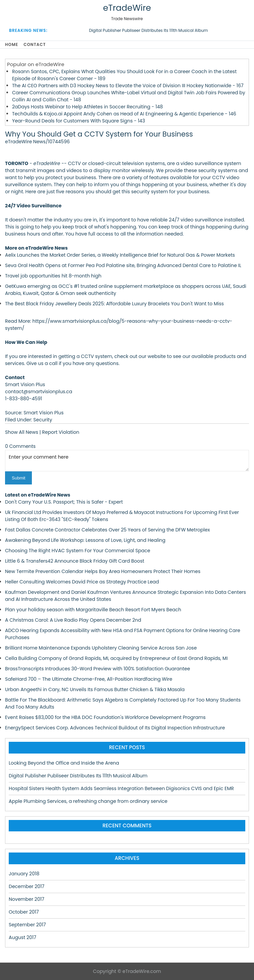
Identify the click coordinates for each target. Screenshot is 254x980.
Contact (35, 44)
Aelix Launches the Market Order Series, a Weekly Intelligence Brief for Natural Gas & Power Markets (120, 255)
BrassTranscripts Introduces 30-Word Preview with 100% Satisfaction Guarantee (97, 669)
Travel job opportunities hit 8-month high (53, 276)
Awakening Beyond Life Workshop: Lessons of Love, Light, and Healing (85, 540)
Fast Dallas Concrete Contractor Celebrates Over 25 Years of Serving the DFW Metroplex (107, 530)
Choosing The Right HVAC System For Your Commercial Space (78, 551)
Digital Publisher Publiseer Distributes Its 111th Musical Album (148, 30)
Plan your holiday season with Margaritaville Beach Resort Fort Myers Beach (93, 610)
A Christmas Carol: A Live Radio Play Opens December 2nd (73, 620)
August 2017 (22, 937)
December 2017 (27, 886)
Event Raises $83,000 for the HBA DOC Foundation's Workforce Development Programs (105, 717)
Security (43, 420)
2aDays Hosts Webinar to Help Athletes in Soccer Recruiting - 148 (87, 107)
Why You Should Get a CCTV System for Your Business (99, 134)
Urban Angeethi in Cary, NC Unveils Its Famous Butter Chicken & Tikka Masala (95, 689)
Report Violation (61, 432)
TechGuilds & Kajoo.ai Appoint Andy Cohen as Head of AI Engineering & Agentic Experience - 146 (124, 114)
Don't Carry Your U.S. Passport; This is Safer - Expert (64, 502)
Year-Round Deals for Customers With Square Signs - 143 (79, 121)
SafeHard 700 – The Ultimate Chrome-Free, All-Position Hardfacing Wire (89, 679)
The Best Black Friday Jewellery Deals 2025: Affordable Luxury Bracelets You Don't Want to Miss (114, 304)
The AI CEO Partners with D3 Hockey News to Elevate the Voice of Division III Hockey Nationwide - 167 (128, 86)
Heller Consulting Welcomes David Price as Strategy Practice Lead (82, 582)
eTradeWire (127, 8)
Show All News (22, 432)
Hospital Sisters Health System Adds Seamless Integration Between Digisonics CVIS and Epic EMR (121, 788)
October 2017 (24, 912)
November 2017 (27, 899)
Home (12, 44)
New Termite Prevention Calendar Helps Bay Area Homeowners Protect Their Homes (103, 571)
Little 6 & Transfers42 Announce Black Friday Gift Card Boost (75, 561)
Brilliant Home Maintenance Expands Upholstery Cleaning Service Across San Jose (101, 648)
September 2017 (27, 925)
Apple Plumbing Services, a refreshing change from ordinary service (88, 801)
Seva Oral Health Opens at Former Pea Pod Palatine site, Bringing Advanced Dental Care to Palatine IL (123, 265)
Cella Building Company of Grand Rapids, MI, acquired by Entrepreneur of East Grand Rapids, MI (116, 658)
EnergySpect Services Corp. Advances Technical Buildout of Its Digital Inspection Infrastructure (115, 728)
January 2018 (24, 874)
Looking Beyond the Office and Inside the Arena (64, 763)
